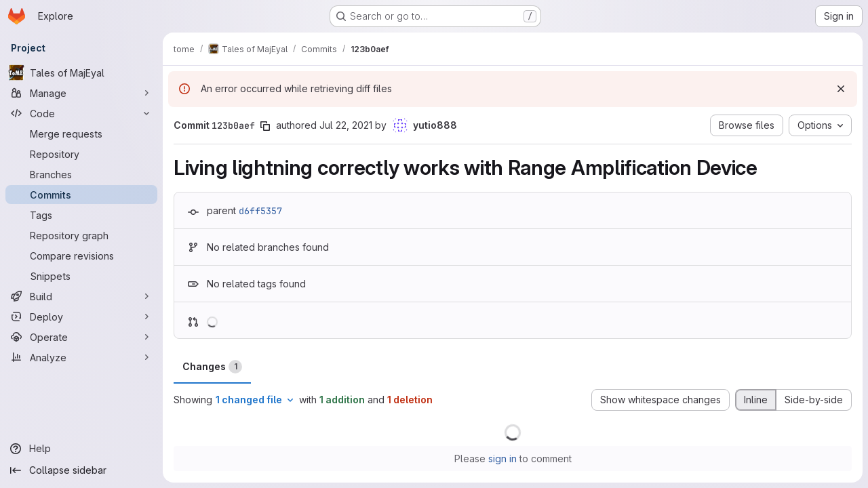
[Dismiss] (841, 89)
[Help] (81, 449)
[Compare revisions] (81, 256)
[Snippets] (81, 276)
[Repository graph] (81, 235)
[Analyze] (81, 357)
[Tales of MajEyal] (81, 73)
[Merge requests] (81, 134)
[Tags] (81, 215)
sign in (502, 459)
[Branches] (81, 174)
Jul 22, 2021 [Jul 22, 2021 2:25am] (346, 125)
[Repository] (81, 154)
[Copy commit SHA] (265, 126)
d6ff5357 (260, 211)
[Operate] (81, 337)
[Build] (81, 296)
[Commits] (81, 195)
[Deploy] (81, 317)
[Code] (81, 113)
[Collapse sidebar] (81, 470)
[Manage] (81, 93)
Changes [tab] (212, 367)
